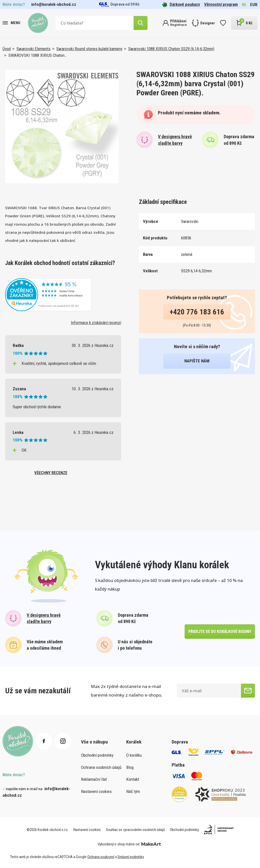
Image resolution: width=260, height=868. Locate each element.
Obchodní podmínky (97, 756)
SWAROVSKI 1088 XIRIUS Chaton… (38, 55)
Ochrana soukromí (101, 858)
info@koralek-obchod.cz (54, 4)
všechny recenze (51, 473)
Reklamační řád (94, 780)
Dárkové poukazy (181, 4)
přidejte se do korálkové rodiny (220, 632)
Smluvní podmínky (131, 858)
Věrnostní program (221, 4)
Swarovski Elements (34, 49)
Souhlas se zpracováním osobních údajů (135, 830)
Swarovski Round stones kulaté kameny (89, 49)
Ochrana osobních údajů (101, 768)
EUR (254, 5)
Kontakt (133, 780)
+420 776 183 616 (197, 312)
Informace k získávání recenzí (96, 323)
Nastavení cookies (96, 792)
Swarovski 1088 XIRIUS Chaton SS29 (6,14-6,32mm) (171, 49)
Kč (244, 5)
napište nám (197, 361)
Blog (130, 768)
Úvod (7, 49)
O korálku (134, 756)
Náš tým (133, 792)
